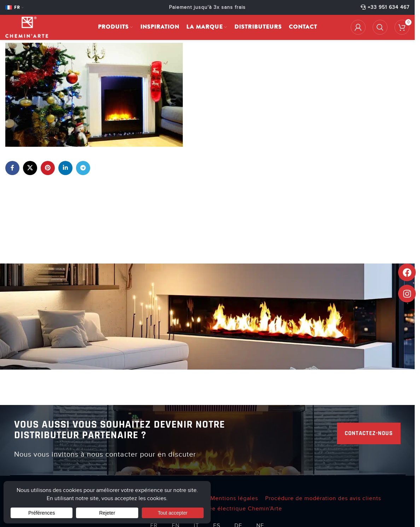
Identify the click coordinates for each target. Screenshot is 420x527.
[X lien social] (30, 168)
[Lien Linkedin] (65, 168)
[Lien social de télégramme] (83, 168)
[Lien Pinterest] (48, 168)
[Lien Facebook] (12, 168)
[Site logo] (27, 27)
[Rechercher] (380, 27)
